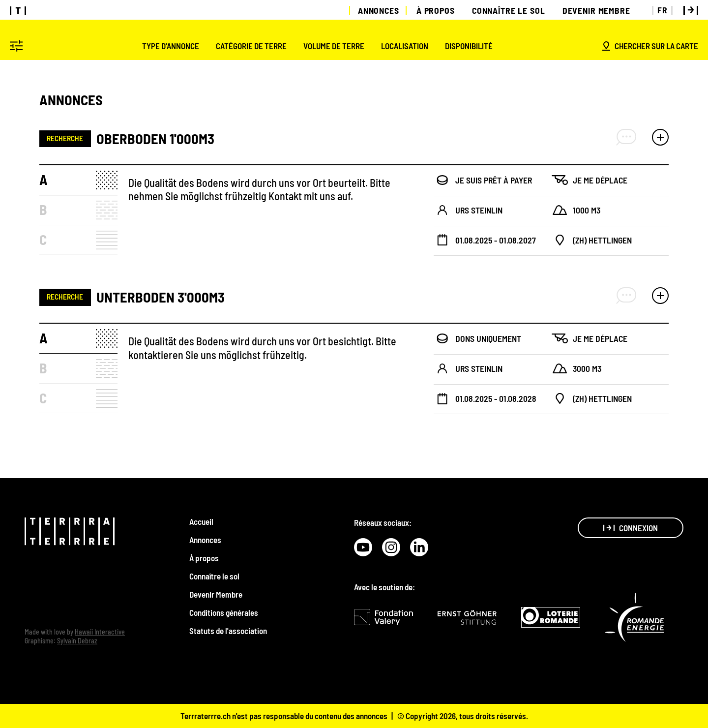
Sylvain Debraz (77, 641)
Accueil (201, 521)
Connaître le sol (509, 10)
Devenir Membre (596, 10)
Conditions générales (224, 612)
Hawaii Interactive (100, 632)
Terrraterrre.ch (206, 716)
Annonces (379, 10)
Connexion (631, 528)
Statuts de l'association (228, 631)
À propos (436, 10)
